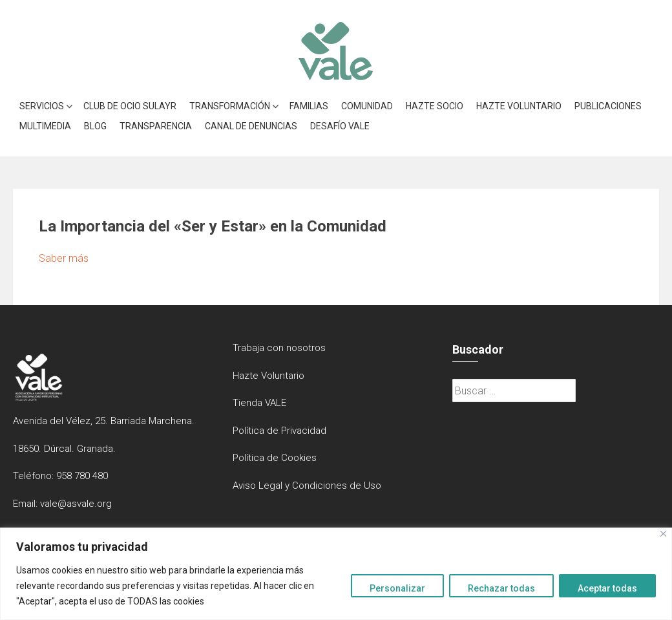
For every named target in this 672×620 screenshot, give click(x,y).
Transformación (230, 106)
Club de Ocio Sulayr (130, 106)
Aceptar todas (607, 588)
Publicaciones (608, 106)
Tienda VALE (259, 403)
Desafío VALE (340, 126)
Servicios (42, 106)
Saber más (64, 258)
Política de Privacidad (279, 431)
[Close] (663, 534)
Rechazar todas (501, 588)
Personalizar (397, 588)
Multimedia (45, 126)
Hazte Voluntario (519, 106)
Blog (95, 126)
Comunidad (367, 106)
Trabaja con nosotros (279, 348)
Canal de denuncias (251, 126)
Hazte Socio (435, 106)
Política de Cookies (275, 458)
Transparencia (156, 126)
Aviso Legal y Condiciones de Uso (307, 486)
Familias (309, 106)
